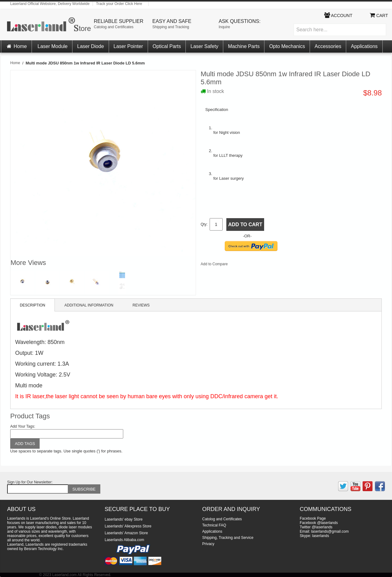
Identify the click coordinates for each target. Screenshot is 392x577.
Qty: (204, 224)
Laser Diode (90, 46)
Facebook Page (313, 518)
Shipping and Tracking (171, 27)
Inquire (224, 27)
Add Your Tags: (23, 426)
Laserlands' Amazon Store (126, 533)
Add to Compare (214, 264)
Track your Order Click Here (119, 4)
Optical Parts (167, 46)
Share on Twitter (253, 265)
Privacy (208, 544)
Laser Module (52, 46)
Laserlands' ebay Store (124, 519)
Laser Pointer (128, 46)
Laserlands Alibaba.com (124, 540)
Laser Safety (204, 46)
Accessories (328, 46)
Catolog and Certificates (114, 27)
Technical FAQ (214, 525)
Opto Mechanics (287, 46)
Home (16, 46)
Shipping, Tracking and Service (228, 538)
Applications (364, 46)
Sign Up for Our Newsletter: (30, 482)
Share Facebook (241, 265)
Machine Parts (244, 46)
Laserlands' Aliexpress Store (128, 526)
